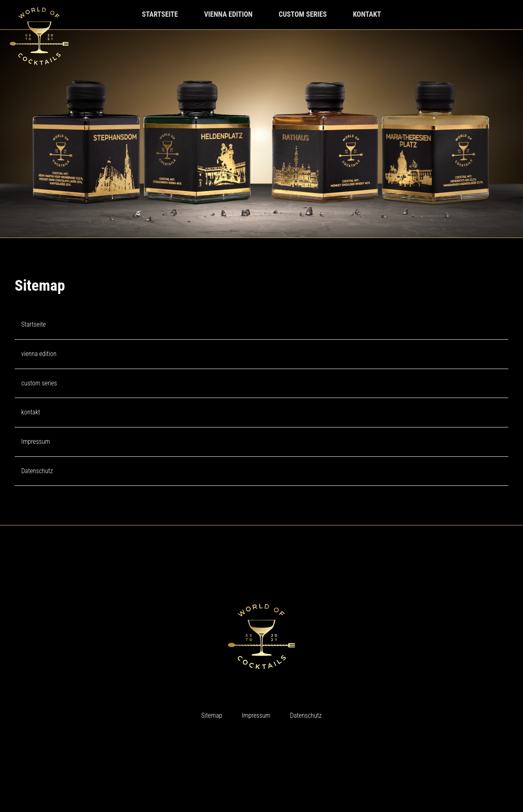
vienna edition (228, 14)
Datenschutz (37, 471)
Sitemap (212, 715)
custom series (303, 14)
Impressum (36, 442)
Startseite (34, 324)
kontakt (367, 14)
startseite (160, 14)
